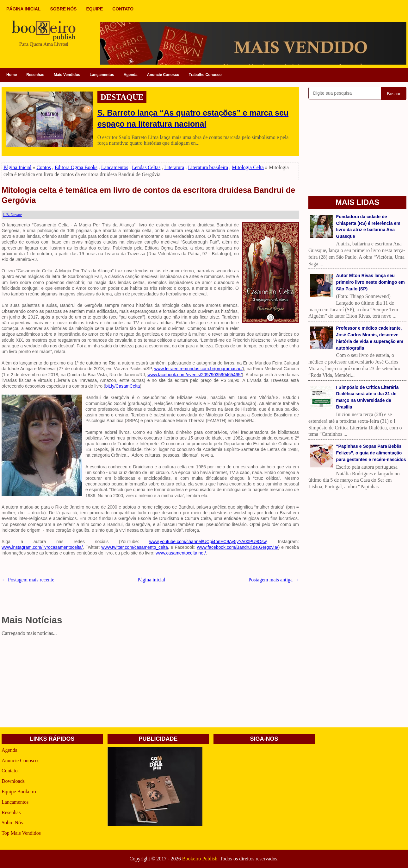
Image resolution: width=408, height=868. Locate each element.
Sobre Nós (12, 823)
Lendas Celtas (146, 167)
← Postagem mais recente (28, 580)
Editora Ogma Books (76, 167)
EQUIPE (94, 9)
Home (12, 75)
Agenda (131, 75)
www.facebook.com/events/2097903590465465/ (195, 375)
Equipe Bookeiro (19, 792)
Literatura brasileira (208, 167)
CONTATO (123, 9)
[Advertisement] (150, 683)
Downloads (13, 781)
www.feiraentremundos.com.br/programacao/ (198, 369)
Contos (43, 167)
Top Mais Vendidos (21, 833)
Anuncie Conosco (163, 75)
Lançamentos (102, 75)
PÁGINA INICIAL (23, 9)
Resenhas (35, 75)
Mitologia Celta (248, 167)
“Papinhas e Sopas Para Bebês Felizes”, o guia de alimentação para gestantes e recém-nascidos (371, 453)
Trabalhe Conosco (205, 75)
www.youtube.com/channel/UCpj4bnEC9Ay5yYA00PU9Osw (208, 542)
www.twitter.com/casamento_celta (135, 547)
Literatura (174, 167)
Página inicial (151, 580)
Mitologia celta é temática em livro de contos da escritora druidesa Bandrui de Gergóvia (148, 195)
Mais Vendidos (67, 75)
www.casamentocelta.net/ (181, 553)
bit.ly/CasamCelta (123, 386)
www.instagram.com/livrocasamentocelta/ (42, 547)
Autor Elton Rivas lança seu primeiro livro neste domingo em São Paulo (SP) (371, 282)
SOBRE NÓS (63, 9)
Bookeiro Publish (200, 859)
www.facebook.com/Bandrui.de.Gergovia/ (238, 547)
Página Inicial (17, 167)
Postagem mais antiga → (274, 580)
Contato (10, 771)
